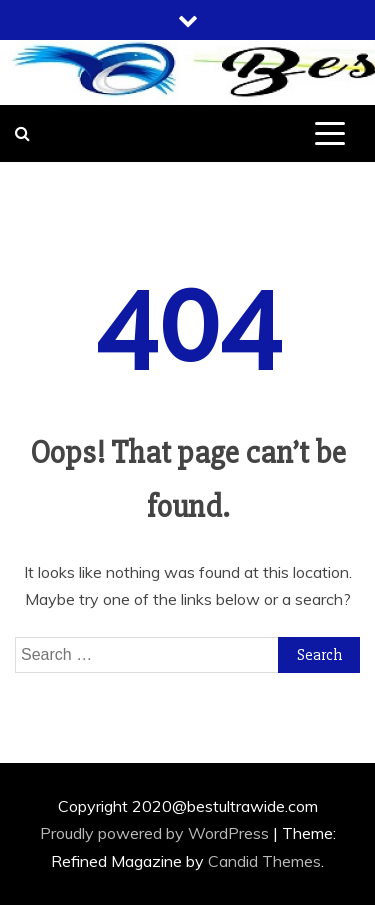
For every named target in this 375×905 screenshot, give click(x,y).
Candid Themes (264, 861)
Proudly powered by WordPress (156, 833)
